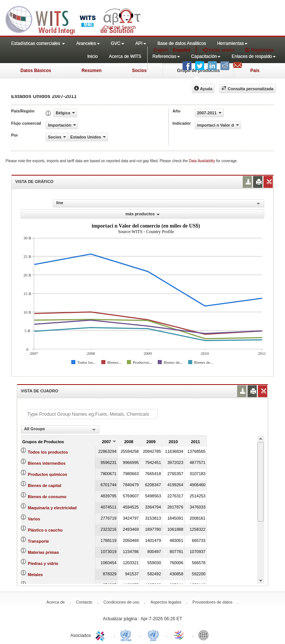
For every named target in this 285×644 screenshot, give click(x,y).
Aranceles (88, 43)
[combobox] (60, 429)
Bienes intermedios (47, 463)
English (161, 50)
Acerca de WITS (125, 56)
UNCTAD (127, 635)
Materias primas (43, 552)
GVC (118, 43)
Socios (139, 71)
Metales (35, 575)
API (141, 43)
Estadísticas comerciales (38, 43)
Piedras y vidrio (43, 563)
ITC (101, 635)
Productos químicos (47, 474)
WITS (74, 19)
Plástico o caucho (45, 530)
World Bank (205, 635)
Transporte (38, 541)
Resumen (92, 71)
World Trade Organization (179, 635)
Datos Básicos (36, 71)
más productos (142, 214)
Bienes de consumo (47, 497)
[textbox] (92, 414)
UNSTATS (153, 635)
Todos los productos (48, 452)
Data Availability (202, 161)
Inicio (92, 56)
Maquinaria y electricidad (52, 508)
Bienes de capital (45, 486)
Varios (34, 519)
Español (182, 50)
